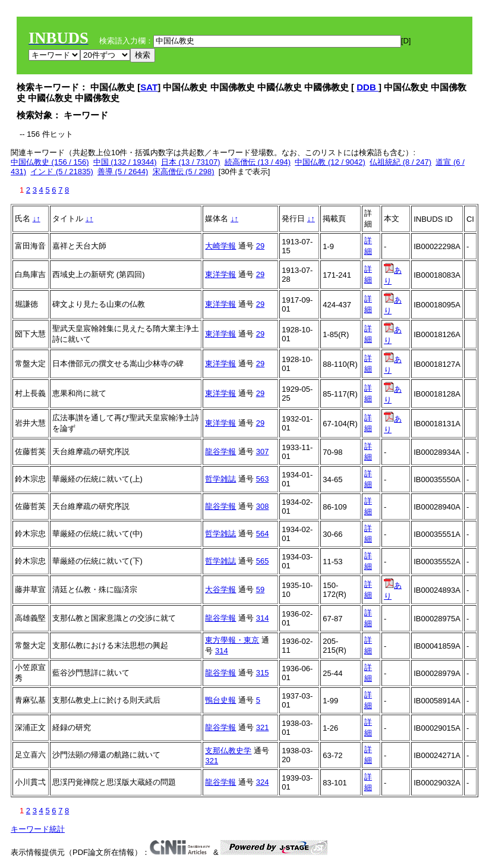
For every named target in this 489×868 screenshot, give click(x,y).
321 (263, 727)
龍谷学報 (220, 452)
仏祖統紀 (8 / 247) (400, 162)
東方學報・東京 (232, 640)
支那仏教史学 (228, 751)
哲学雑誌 (220, 479)
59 (260, 589)
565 (263, 561)
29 (260, 246)
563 (263, 479)
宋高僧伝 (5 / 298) (184, 172)
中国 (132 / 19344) (125, 162)
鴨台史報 (220, 700)
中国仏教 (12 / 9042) (330, 162)
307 (263, 452)
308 (263, 506)
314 (263, 618)
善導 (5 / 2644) (123, 172)
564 (263, 534)
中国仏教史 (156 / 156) (50, 162)
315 (263, 673)
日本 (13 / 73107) (191, 162)
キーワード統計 (38, 829)
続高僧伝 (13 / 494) (258, 162)
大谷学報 (220, 589)
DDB (367, 87)
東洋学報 (220, 274)
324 (263, 782)
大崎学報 (220, 246)
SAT (149, 87)
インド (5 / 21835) (62, 172)
